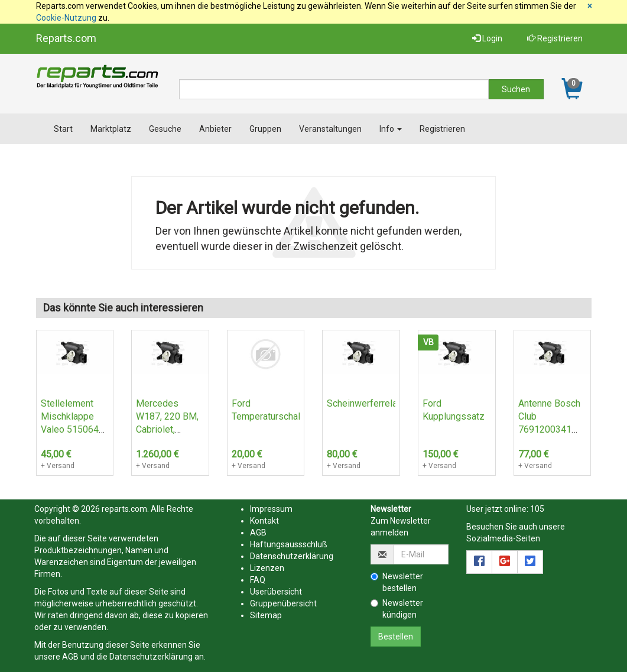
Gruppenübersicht (283, 603)
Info (391, 129)
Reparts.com (66, 38)
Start (63, 129)
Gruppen (265, 129)
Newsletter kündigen (397, 609)
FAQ (258, 580)
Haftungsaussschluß (289, 544)
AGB (70, 657)
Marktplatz (111, 129)
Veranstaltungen (330, 129)
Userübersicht (276, 592)
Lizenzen (267, 568)
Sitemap (266, 615)
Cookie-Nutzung (66, 18)
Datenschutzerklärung (151, 657)
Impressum (271, 509)
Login (487, 38)
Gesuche (165, 129)
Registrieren (555, 38)
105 (537, 509)
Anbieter (215, 129)
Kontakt (264, 521)
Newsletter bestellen (397, 582)
